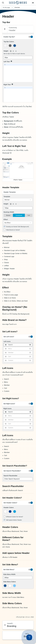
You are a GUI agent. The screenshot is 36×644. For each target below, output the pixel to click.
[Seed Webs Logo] (18, 3)
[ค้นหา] (3, 3)
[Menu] (33, 3)
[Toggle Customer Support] (29, 637)
